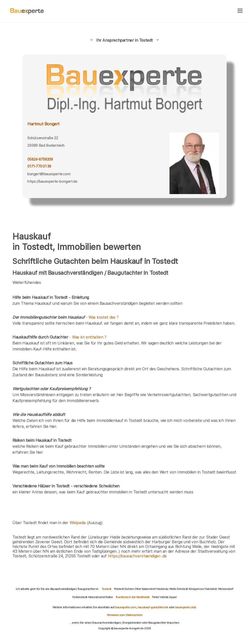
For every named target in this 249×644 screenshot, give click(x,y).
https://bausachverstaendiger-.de (137, 556)
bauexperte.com (126, 607)
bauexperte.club (186, 607)
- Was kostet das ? (65, 317)
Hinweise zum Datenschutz (124, 615)
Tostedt (106, 589)
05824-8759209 (40, 159)
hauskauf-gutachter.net (153, 607)
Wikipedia (78, 523)
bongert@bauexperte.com (49, 174)
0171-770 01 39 (39, 166)
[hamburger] (240, 11)
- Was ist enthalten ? (59, 337)
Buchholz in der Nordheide (133, 597)
